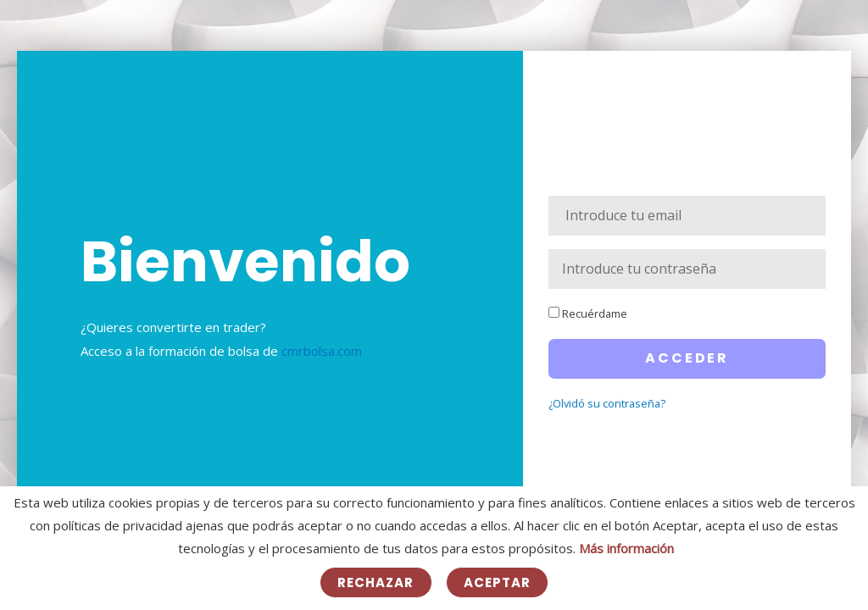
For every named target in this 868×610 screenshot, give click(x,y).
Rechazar (376, 582)
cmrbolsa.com (322, 351)
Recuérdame (588, 313)
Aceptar (498, 582)
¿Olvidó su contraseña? (607, 403)
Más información (626, 548)
